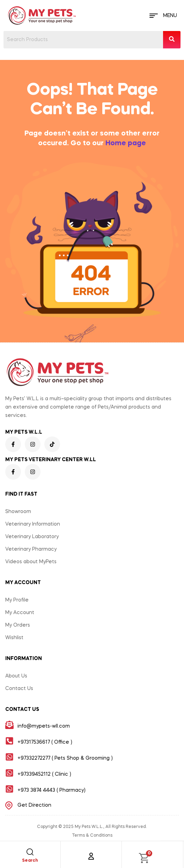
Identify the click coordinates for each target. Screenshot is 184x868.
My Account (20, 613)
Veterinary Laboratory (32, 537)
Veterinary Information (33, 524)
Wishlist (14, 638)
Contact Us (19, 689)
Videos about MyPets (31, 562)
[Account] (91, 856)
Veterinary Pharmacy (31, 549)
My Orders (18, 625)
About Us (16, 676)
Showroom (18, 512)
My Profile (17, 600)
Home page (126, 144)
